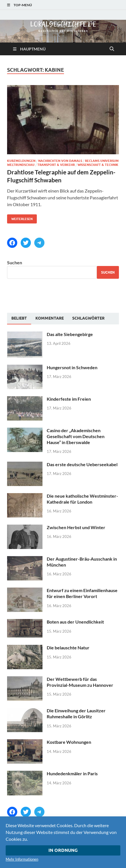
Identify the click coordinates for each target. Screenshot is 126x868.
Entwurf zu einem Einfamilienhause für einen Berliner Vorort (82, 593)
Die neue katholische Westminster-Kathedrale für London (82, 499)
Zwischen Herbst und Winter (76, 527)
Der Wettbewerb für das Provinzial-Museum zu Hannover (80, 682)
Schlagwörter (88, 318)
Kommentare (50, 318)
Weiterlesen (20, 218)
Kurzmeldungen (21, 161)
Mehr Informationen (22, 859)
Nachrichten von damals (60, 161)
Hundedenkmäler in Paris (72, 773)
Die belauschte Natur (68, 648)
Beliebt (19, 318)
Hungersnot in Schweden (72, 367)
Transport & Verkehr (56, 165)
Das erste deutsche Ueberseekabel (82, 464)
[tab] (19, 318)
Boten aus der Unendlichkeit (75, 622)
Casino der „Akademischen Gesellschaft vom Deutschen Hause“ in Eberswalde (76, 436)
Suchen (15, 262)
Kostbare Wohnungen (69, 742)
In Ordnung (63, 850)
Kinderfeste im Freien (69, 399)
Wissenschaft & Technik (98, 165)
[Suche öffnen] (112, 49)
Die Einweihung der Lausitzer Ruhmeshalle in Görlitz (76, 713)
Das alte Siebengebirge (70, 334)
